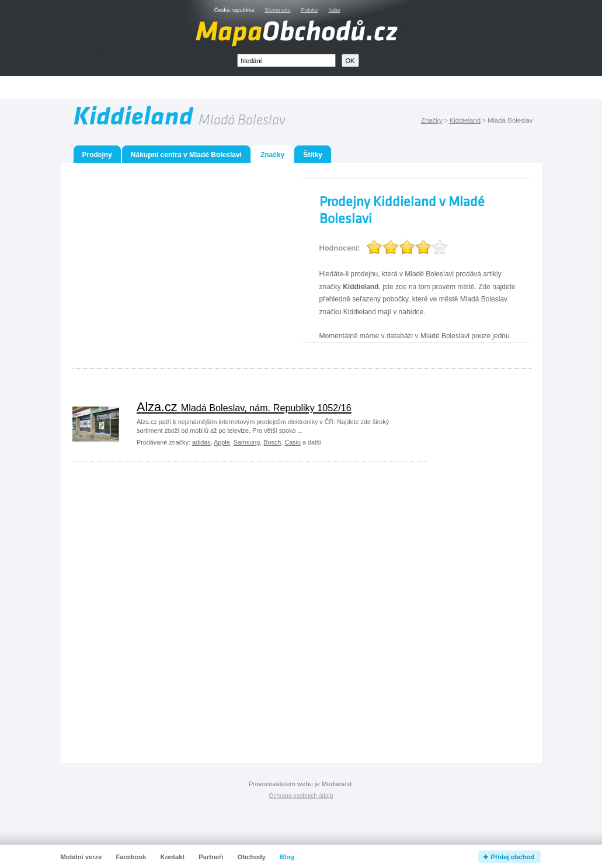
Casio (293, 442)
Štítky (313, 155)
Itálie (334, 10)
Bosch (272, 442)
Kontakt (173, 857)
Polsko (310, 10)
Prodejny (97, 155)
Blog (287, 857)
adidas (201, 442)
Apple (222, 442)
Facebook (131, 857)
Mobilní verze (81, 857)
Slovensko (277, 10)
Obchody (252, 857)
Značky (432, 120)
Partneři (211, 857)
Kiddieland (465, 120)
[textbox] (286, 60)
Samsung (247, 442)
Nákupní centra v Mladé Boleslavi (186, 155)
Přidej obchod (513, 857)
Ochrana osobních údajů (301, 796)
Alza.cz (244, 407)
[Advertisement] (314, 88)
